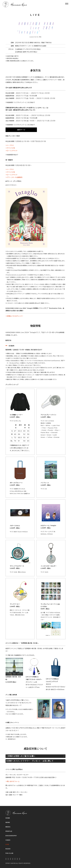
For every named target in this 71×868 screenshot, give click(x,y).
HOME (8, 818)
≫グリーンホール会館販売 (14, 177)
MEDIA (8, 827)
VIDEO (8, 840)
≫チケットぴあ (10, 148)
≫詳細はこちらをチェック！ (14, 316)
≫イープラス (10, 145)
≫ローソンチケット (12, 151)
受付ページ (21, 130)
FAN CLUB (9, 853)
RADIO (8, 849)
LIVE (7, 844)
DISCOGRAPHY (11, 836)
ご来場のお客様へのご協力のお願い (21, 756)
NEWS (8, 822)
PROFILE (9, 831)
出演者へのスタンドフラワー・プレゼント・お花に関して (30, 761)
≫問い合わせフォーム (12, 781)
